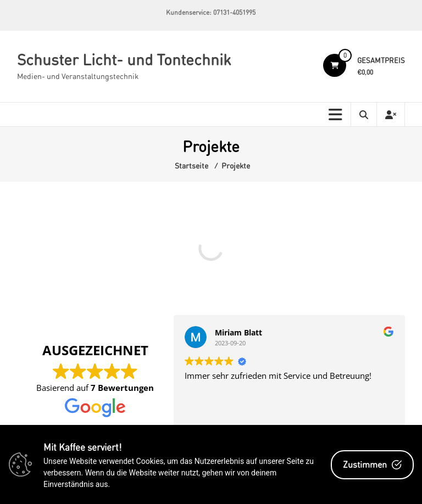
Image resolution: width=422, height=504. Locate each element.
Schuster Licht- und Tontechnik (124, 59)
